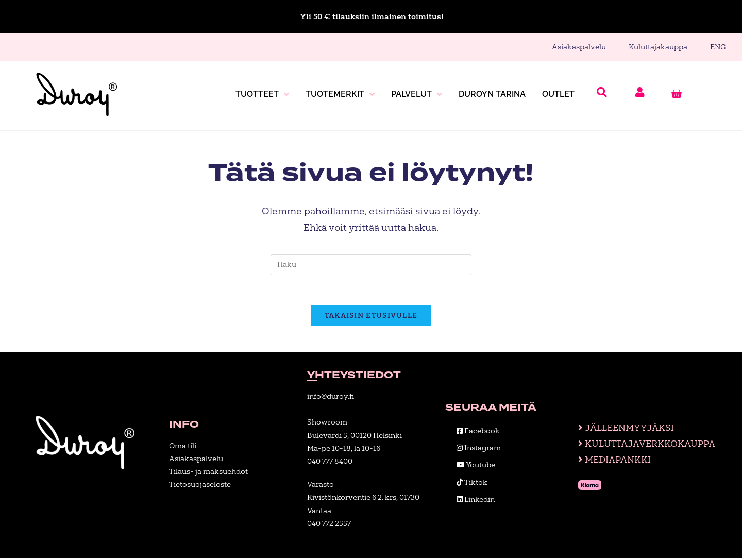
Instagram (479, 449)
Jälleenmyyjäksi (623, 428)
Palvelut (417, 94)
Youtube (476, 466)
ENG (718, 47)
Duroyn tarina (492, 94)
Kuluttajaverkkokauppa (645, 445)
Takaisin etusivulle (371, 317)
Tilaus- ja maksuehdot (208, 473)
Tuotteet (262, 94)
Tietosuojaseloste (200, 486)
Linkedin (476, 500)
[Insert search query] (371, 265)
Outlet (558, 94)
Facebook (478, 432)
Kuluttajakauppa (658, 47)
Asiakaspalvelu (579, 47)
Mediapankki (612, 462)
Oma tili (183, 447)
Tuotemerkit (340, 94)
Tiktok (472, 483)
